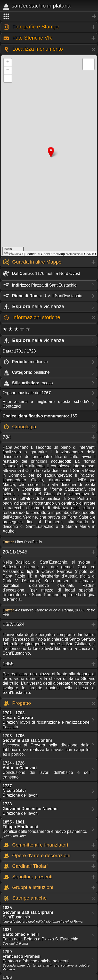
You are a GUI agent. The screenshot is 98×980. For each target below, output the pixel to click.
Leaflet (31, 254)
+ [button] (8, 62)
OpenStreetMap (53, 254)
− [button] (8, 70)
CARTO (90, 254)
